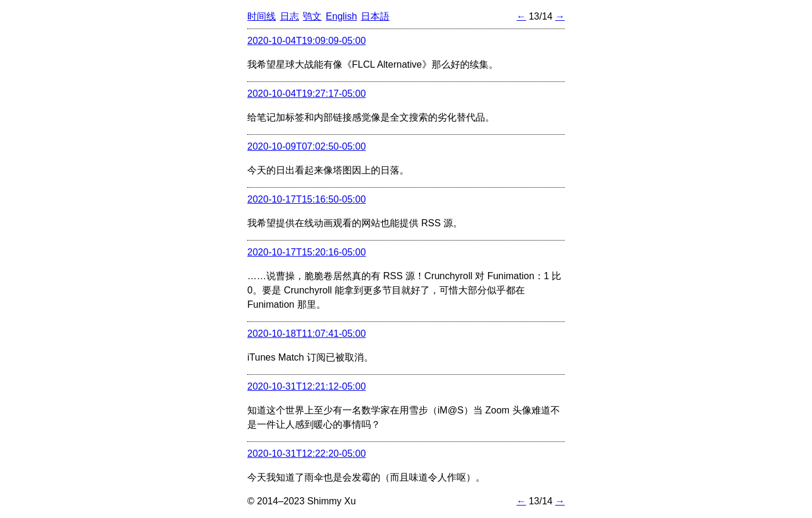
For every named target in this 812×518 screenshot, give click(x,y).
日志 (289, 16)
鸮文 (312, 16)
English (341, 16)
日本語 (375, 16)
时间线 (262, 16)
